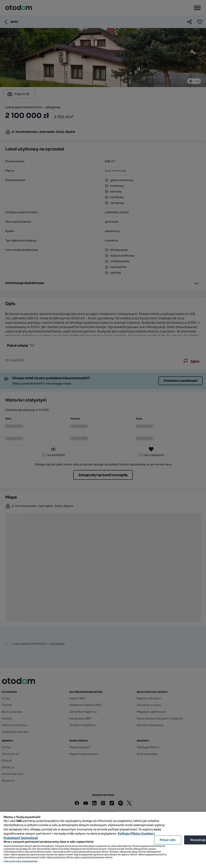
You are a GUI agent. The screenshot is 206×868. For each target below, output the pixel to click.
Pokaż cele (168, 840)
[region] (103, 840)
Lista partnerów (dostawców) (20, 861)
